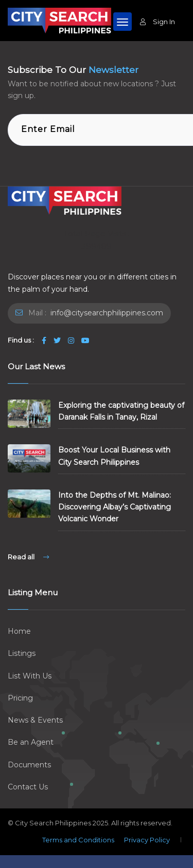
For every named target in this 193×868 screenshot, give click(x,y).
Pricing (20, 698)
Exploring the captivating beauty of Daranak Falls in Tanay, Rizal (121, 411)
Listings (22, 653)
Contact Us (28, 787)
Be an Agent (31, 742)
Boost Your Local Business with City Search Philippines (114, 456)
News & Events (35, 720)
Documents (29, 765)
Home (19, 631)
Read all (28, 557)
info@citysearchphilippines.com (106, 313)
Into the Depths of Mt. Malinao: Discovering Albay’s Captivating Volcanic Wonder (115, 507)
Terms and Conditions (78, 840)
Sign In (157, 22)
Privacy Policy (147, 840)
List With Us (30, 676)
